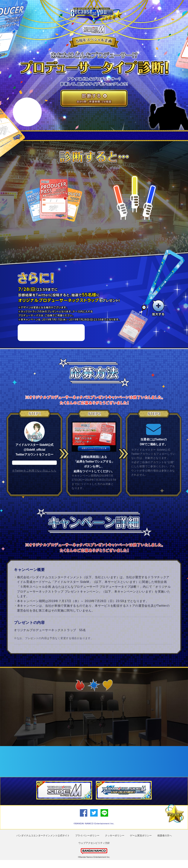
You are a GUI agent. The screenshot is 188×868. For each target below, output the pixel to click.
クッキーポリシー (115, 844)
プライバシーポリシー (87, 844)
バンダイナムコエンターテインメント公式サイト (43, 844)
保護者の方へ (165, 844)
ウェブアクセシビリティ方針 (94, 851)
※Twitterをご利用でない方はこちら (34, 482)
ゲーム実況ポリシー (141, 844)
